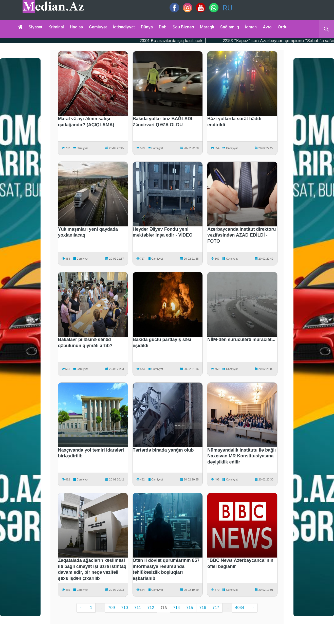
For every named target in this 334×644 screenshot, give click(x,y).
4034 (240, 608)
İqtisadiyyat (124, 27)
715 (190, 608)
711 (138, 608)
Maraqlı (207, 27)
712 (151, 608)
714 (177, 608)
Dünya (147, 27)
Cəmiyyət (98, 27)
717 (216, 608)
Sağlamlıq (230, 27)
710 (125, 608)
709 (111, 608)
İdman (251, 27)
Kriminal (56, 27)
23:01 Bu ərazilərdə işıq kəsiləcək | (188, 41)
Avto (267, 27)
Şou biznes (183, 27)
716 (203, 608)
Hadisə (76, 27)
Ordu (283, 27)
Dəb (163, 27)
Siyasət (35, 27)
